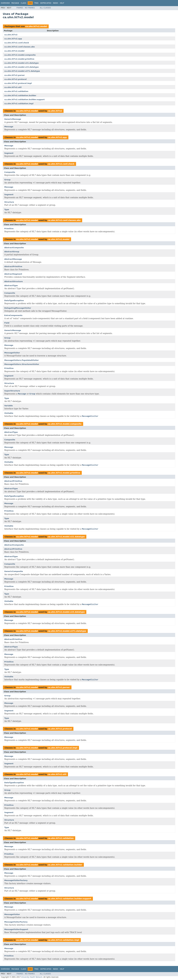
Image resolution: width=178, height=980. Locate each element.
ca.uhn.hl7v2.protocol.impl (18, 83)
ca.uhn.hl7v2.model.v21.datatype (21, 63)
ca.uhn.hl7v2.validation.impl (19, 104)
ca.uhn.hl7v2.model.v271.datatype (22, 71)
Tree (36, 3)
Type (7, 210)
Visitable (9, 413)
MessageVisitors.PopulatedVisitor (21, 360)
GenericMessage (13, 119)
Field (7, 323)
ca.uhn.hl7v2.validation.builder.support (24, 100)
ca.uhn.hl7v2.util (13, 87)
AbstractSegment (13, 274)
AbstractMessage (13, 259)
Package (15, 3)
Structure (9, 202)
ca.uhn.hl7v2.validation (16, 91)
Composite (10, 172)
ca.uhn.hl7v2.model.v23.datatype (21, 67)
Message (9, 127)
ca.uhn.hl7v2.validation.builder (20, 95)
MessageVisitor (12, 353)
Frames (20, 8)
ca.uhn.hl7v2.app (13, 39)
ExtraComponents (13, 315)
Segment (9, 153)
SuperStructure (12, 391)
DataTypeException (14, 300)
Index (56, 3)
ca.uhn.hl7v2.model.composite (20, 55)
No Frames (30, 8)
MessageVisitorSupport (16, 929)
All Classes (45, 8)
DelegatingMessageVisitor (18, 308)
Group (7, 180)
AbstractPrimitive (13, 266)
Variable (8, 406)
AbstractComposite (14, 248)
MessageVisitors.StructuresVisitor (22, 364)
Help (62, 3)
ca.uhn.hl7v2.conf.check (17, 43)
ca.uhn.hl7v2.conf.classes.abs (20, 47)
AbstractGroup (12, 252)
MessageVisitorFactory (16, 880)
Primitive (9, 229)
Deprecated (46, 3)
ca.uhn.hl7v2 (11, 35)
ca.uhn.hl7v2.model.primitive (19, 59)
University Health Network (32, 977)
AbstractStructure (13, 281)
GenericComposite (14, 571)
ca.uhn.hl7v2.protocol (15, 79)
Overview (5, 3)
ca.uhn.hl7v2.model (36, 26)
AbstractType (11, 285)
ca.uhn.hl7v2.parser (15, 75)
